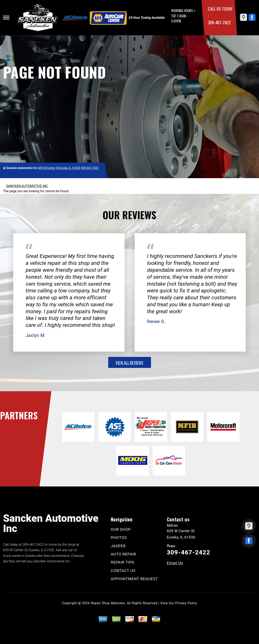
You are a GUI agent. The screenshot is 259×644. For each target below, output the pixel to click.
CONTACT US (123, 571)
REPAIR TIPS (123, 562)
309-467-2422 (219, 22)
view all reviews (129, 362)
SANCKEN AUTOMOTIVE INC (27, 186)
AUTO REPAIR (123, 554)
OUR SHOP (121, 529)
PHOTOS (119, 538)
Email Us (175, 563)
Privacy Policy (186, 603)
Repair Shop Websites (108, 603)
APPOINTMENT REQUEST (134, 579)
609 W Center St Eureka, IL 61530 (59, 168)
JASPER (118, 546)
